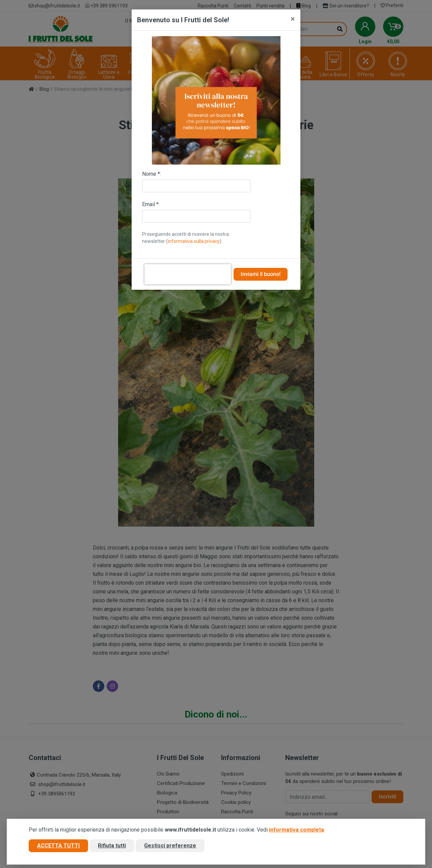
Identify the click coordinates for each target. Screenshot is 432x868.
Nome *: (152, 174)
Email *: (151, 204)
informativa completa (296, 830)
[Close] (293, 19)
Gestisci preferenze (170, 846)
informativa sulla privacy (194, 241)
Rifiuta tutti (112, 846)
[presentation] (188, 274)
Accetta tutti (58, 846)
